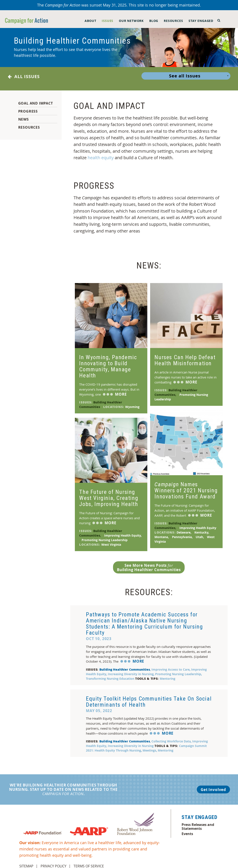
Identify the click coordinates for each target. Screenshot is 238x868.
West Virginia (112, 541)
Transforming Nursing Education (111, 675)
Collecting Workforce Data (172, 738)
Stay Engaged (201, 21)
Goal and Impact (36, 100)
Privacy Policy (53, 863)
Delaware (184, 529)
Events (187, 830)
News (24, 116)
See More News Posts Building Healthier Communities (149, 564)
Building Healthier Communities (101, 401)
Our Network (131, 21)
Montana (162, 533)
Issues (108, 21)
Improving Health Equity (198, 524)
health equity (101, 154)
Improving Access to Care (171, 666)
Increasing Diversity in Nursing (131, 671)
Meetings (150, 747)
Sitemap (26, 863)
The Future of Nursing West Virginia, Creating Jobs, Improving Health (109, 495)
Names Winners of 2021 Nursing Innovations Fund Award (186, 487)
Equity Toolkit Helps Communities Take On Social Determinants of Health (149, 698)
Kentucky (202, 529)
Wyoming (133, 403)
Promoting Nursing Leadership (105, 536)
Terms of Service (89, 863)
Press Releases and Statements (198, 823)
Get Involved (213, 786)
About (90, 21)
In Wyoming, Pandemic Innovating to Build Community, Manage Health (108, 363)
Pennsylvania (183, 533)
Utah (200, 533)
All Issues (24, 77)
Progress (28, 108)
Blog (154, 21)
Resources (173, 21)
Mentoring (167, 675)
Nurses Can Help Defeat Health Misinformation (185, 357)
